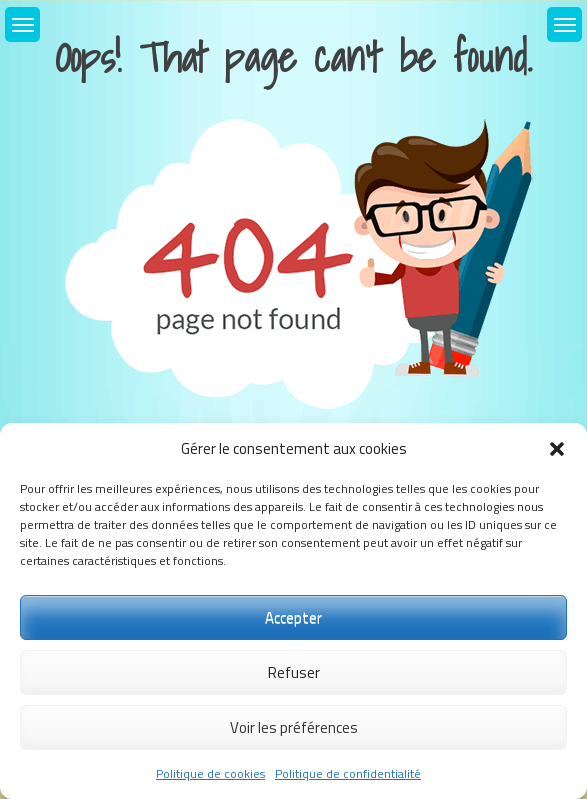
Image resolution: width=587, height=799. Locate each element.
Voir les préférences (294, 727)
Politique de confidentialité (348, 773)
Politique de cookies (210, 773)
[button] (557, 449)
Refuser (294, 672)
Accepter (293, 617)
